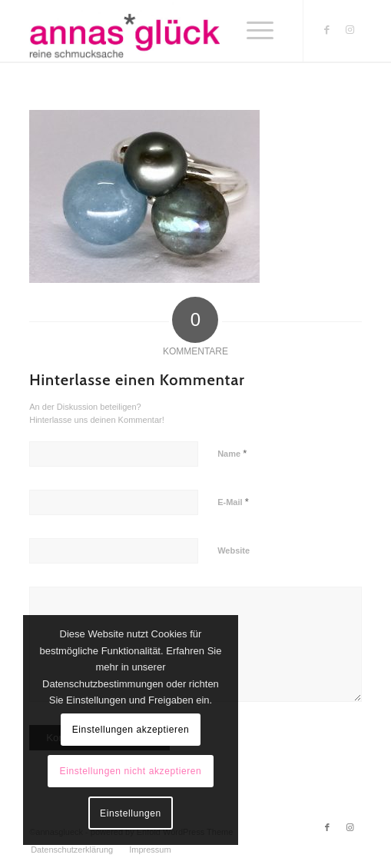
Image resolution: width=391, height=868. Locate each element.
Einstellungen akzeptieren (131, 730)
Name (232, 453)
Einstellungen (131, 813)
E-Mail (233, 502)
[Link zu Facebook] (327, 30)
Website (234, 550)
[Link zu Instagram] (350, 30)
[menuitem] (72, 850)
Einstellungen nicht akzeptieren (131, 771)
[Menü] (260, 31)
